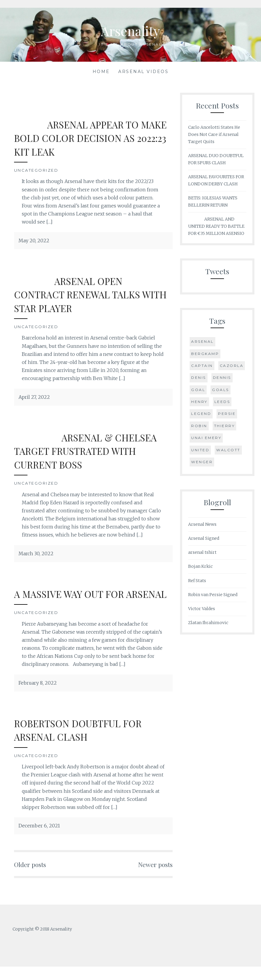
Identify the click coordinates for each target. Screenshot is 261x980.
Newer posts (153, 877)
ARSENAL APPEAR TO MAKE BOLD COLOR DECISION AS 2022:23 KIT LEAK (88, 138)
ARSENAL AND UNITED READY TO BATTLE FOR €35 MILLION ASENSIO (216, 226)
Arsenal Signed (204, 538)
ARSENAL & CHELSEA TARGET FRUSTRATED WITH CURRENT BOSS (93, 451)
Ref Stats (197, 581)
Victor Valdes (202, 609)
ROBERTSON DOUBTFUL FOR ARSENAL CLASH (85, 743)
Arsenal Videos (143, 72)
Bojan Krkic (200, 566)
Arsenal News (202, 524)
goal (198, 390)
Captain (202, 366)
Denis (199, 377)
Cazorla (232, 366)
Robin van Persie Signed (213, 595)
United (200, 450)
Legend (201, 414)
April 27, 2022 (34, 397)
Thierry (225, 426)
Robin (199, 426)
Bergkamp (205, 354)
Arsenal (202, 341)
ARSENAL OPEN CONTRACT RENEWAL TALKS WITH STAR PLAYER (83, 294)
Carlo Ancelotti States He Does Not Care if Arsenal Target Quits (214, 134)
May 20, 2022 (34, 241)
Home (101, 72)
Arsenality (131, 30)
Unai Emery (206, 438)
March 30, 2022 (36, 553)
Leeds (222, 402)
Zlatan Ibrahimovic (208, 623)
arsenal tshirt (202, 552)
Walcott (228, 450)
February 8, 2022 (38, 696)
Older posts (32, 877)
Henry (199, 402)
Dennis (222, 377)
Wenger (202, 462)
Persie (227, 414)
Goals (221, 390)
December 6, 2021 (39, 839)
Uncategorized (36, 170)
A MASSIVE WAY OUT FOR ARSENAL (75, 600)
